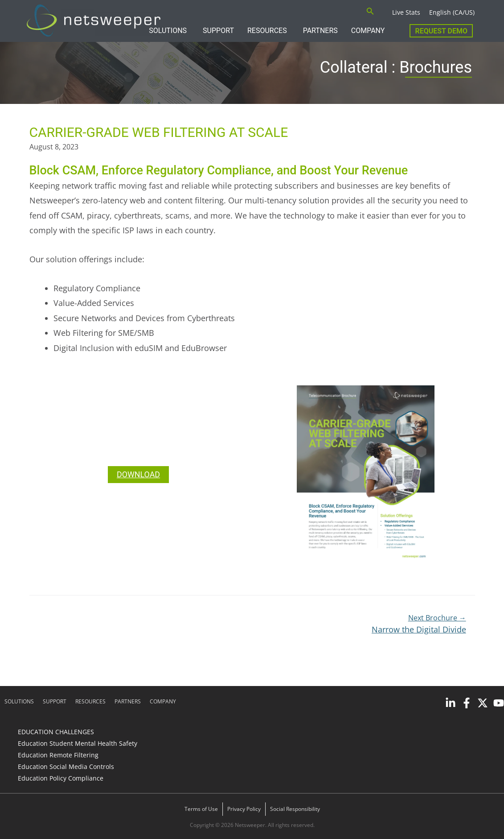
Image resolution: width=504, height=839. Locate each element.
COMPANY (368, 31)
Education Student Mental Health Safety (78, 743)
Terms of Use (201, 809)
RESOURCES (267, 31)
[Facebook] (467, 703)
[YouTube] (499, 703)
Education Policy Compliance (61, 778)
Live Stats (406, 12)
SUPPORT (218, 31)
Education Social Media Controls (66, 767)
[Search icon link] (370, 12)
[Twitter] (483, 703)
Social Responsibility (295, 809)
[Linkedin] (451, 703)
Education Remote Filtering (58, 755)
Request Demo (441, 31)
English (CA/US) (452, 12)
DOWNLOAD (139, 474)
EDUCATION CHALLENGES (56, 732)
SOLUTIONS (168, 31)
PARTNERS (320, 31)
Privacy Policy (244, 809)
